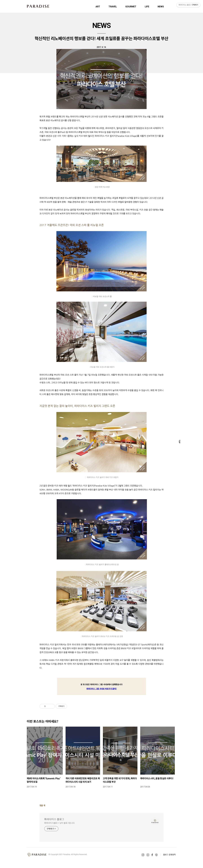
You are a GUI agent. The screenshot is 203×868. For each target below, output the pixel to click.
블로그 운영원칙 (169, 855)
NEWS (161, 7)
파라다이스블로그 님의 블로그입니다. (60, 823)
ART (98, 7)
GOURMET (131, 7)
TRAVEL (113, 7)
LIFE (147, 7)
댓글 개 (42, 805)
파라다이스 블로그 (54, 819)
